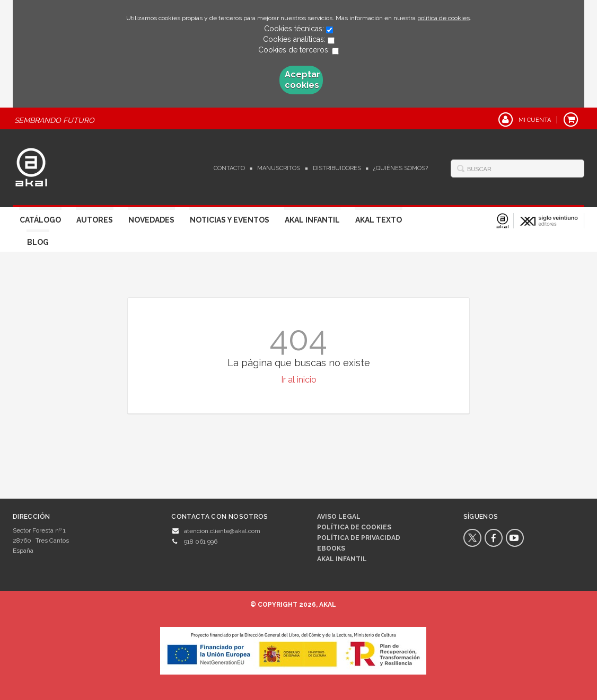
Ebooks (331, 548)
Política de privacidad (359, 538)
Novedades (151, 220)
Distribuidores (337, 168)
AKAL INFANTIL (342, 559)
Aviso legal (339, 517)
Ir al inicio (299, 380)
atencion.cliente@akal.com (222, 531)
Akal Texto (379, 220)
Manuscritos (279, 168)
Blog (38, 242)
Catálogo (40, 220)
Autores (95, 220)
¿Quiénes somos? (401, 168)
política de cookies (444, 18)
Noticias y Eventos (230, 220)
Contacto (229, 168)
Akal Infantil (312, 220)
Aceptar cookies (302, 80)
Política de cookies (354, 527)
